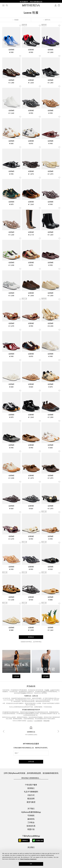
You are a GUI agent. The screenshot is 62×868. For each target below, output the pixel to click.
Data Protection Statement (28, 859)
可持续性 (31, 816)
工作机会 (31, 823)
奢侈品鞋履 (46, 721)
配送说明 (31, 799)
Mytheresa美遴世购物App (31, 812)
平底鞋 (44, 692)
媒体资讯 (31, 819)
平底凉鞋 (32, 712)
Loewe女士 (30, 721)
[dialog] (31, 859)
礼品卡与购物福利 (31, 792)
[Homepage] (31, 6)
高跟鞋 (24, 693)
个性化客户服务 (31, 785)
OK (31, 864)
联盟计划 (31, 830)
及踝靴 (47, 690)
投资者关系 (31, 826)
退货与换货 (31, 802)
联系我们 (31, 789)
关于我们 (31, 809)
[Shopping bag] (59, 6)
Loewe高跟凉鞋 (38, 721)
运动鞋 (52, 690)
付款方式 (31, 795)
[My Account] (56, 6)
